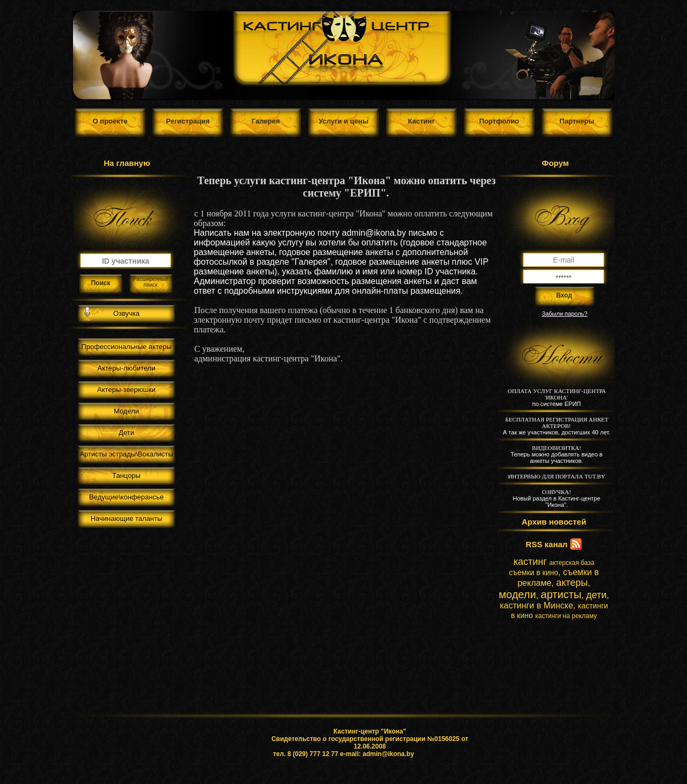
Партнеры (577, 121)
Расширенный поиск (151, 282)
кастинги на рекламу (566, 616)
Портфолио (499, 121)
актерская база (572, 563)
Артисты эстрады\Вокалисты (126, 454)
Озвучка (126, 313)
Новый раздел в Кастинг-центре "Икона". (556, 498)
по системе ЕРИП (557, 397)
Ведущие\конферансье (126, 497)
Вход (564, 295)
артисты (561, 594)
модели (517, 594)
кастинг (530, 562)
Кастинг (421, 121)
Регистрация (188, 121)
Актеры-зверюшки (126, 390)
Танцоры (126, 476)
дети (596, 595)
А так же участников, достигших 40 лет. (557, 426)
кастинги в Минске (536, 605)
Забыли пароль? (565, 314)
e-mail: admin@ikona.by (377, 754)
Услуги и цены (344, 121)
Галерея (266, 121)
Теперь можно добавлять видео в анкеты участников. (556, 454)
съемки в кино (533, 572)
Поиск (100, 283)
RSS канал (547, 544)
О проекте (110, 121)
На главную (127, 163)
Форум (556, 163)
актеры (572, 583)
